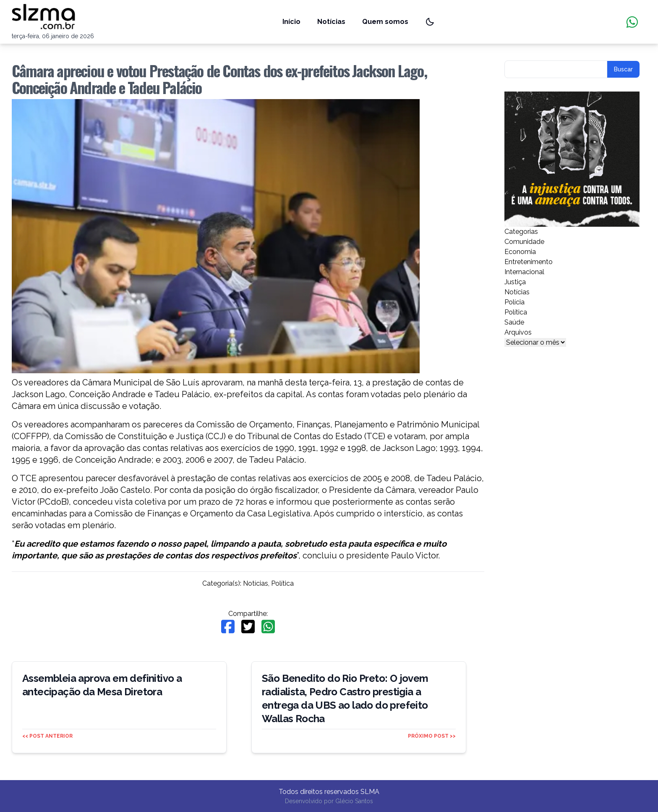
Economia (520, 252)
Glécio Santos (354, 801)
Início (291, 22)
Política (282, 583)
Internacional (524, 272)
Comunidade (524, 242)
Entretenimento (529, 262)
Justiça (515, 282)
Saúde (514, 322)
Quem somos (385, 22)
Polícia (514, 302)
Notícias (331, 22)
